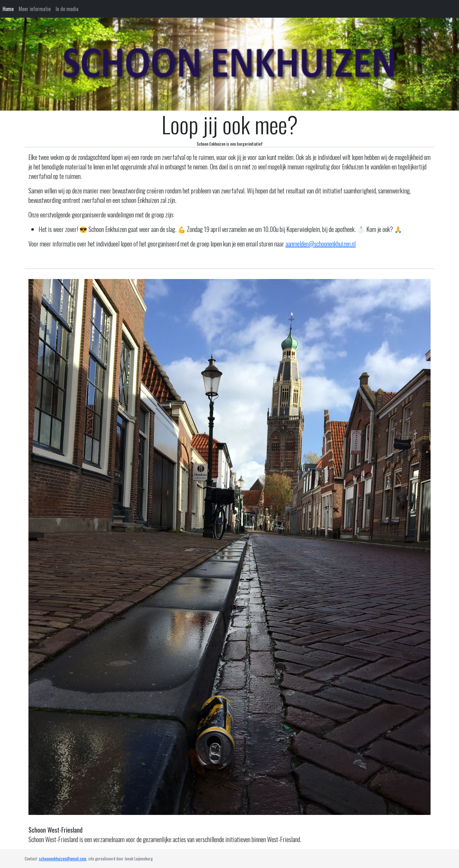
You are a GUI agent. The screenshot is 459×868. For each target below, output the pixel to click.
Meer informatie (35, 9)
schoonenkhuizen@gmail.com (63, 859)
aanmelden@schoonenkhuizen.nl (321, 244)
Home (8, 9)
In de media (67, 9)
